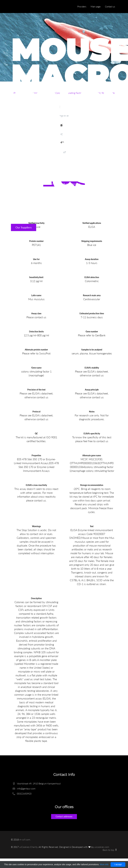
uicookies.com (102, 847)
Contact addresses (64, 816)
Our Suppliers (24, 227)
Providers (82, 7)
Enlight (25, 7)
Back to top (110, 850)
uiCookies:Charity (28, 847)
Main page (96, 7)
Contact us (110, 7)
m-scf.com (25, 839)
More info (104, 864)
